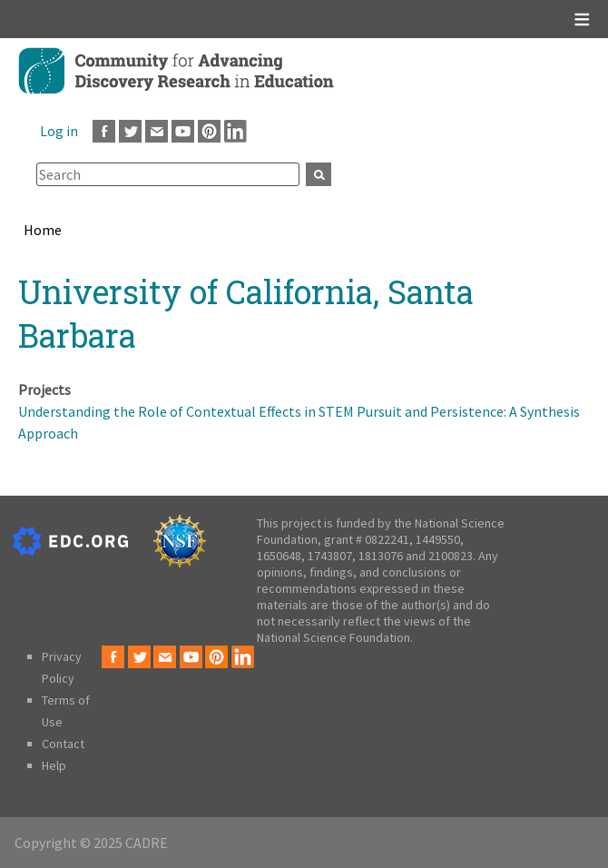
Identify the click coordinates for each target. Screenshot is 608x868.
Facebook (104, 131)
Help (54, 765)
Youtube (183, 131)
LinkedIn (235, 131)
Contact (63, 744)
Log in (59, 131)
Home (43, 230)
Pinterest (209, 131)
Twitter (130, 131)
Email (157, 131)
